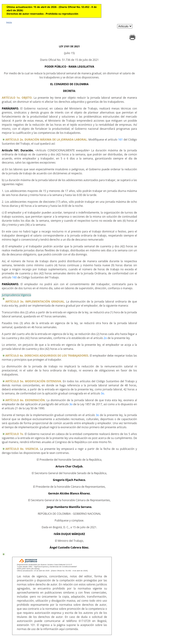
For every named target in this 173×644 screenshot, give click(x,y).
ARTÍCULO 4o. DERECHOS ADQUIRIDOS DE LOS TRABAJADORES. (48, 356)
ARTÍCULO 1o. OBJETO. (18, 98)
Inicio (9, 23)
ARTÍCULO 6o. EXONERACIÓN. (26, 400)
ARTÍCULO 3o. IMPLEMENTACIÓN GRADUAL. (36, 302)
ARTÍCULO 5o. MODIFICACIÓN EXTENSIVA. (34, 381)
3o (102, 393)
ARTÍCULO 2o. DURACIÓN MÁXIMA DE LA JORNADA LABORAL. (47, 140)
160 (14, 277)
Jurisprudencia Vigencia (16, 295)
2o (105, 338)
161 (120, 140)
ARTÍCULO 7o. (15, 434)
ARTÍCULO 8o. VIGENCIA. (23, 449)
